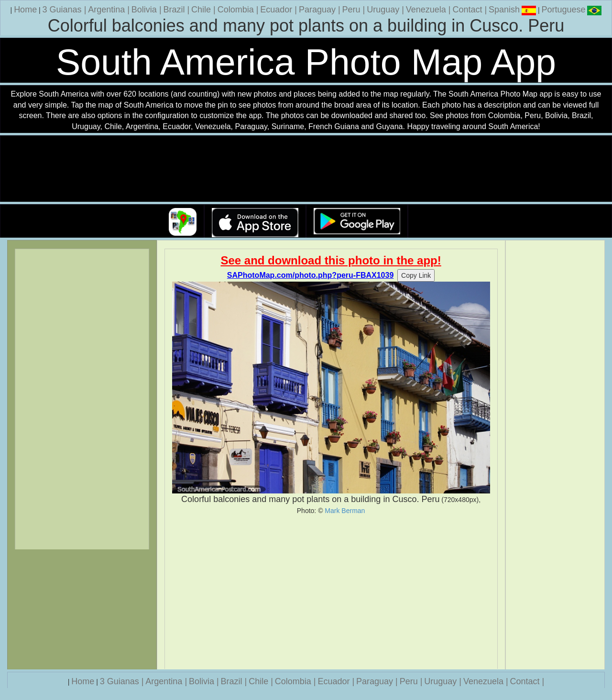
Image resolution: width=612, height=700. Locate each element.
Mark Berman (345, 511)
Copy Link (416, 275)
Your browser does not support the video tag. (306, 169)
